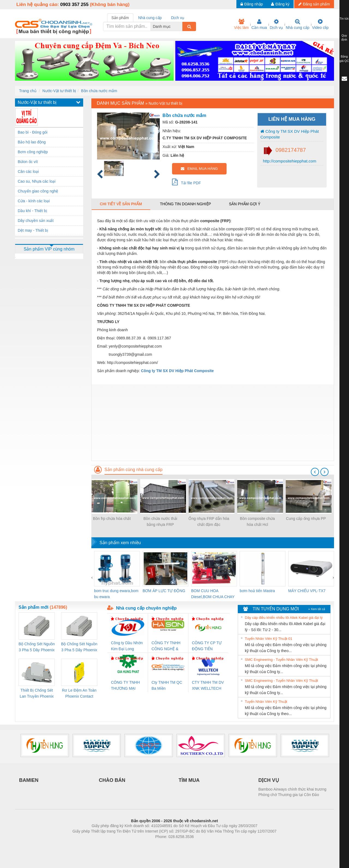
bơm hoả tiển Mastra (257, 591)
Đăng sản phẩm (314, 4)
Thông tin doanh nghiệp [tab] (185, 204)
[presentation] (315, 472)
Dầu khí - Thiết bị (32, 211)
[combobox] (181, 26)
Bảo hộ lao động (32, 142)
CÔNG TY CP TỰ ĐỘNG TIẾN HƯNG (207, 646)
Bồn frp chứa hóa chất (112, 519)
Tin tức (344, 19)
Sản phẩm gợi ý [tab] (245, 204)
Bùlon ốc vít (28, 162)
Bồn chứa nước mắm (99, 91)
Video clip (320, 24)
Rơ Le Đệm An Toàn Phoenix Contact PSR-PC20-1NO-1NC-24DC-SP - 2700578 (79, 694)
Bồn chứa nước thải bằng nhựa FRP (160, 522)
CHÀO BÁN (112, 780)
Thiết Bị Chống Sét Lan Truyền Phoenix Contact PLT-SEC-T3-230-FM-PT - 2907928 (37, 694)
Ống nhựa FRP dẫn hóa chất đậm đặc (209, 522)
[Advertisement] (213, 423)
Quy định (344, 38)
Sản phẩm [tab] (120, 18)
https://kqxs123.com (201, 845)
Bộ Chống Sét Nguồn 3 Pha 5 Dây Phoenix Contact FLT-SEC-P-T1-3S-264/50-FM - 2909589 (37, 647)
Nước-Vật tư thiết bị (59, 91)
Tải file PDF (186, 182)
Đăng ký (280, 4)
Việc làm (241, 24)
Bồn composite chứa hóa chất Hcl (257, 522)
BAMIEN (29, 780)
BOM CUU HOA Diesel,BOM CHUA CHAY (213, 594)
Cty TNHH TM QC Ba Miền (167, 685)
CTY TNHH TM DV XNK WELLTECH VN (208, 686)
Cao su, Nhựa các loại (37, 181)
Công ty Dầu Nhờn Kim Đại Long (127, 646)
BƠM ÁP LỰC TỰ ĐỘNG (164, 591)
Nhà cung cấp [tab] (150, 18)
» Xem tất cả (317, 609)
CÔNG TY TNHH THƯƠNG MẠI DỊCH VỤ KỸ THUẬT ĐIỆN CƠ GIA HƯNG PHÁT (126, 686)
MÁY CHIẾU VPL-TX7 (307, 591)
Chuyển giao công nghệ (38, 191)
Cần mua (259, 24)
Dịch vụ (276, 24)
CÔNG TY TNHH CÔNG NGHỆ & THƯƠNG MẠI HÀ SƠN (167, 646)
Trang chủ (28, 91)
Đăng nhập (252, 4)
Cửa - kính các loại (34, 201)
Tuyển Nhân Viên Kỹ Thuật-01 (269, 639)
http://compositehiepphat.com (289, 161)
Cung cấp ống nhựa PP (306, 519)
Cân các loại (28, 171)
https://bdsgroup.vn (167, 845)
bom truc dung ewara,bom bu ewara (116, 594)
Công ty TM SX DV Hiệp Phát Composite (290, 134)
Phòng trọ (140, 845)
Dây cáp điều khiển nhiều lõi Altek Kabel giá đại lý (284, 618)
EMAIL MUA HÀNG (199, 169)
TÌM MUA (189, 780)
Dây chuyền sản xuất (36, 221)
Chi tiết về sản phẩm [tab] (121, 204)
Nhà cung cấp (298, 24)
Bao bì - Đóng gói (33, 132)
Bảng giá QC (344, 59)
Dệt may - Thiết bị (33, 230)
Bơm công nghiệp (33, 152)
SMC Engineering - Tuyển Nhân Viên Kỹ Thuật (281, 660)
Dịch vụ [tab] (178, 18)
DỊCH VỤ (269, 780)
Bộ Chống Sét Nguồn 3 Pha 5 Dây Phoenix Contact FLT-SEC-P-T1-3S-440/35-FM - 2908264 (79, 647)
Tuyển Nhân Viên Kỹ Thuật (266, 702)
